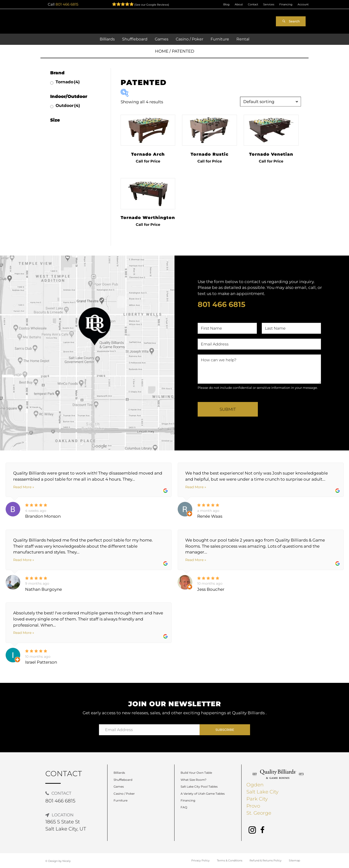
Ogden (255, 785)
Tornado (68, 82)
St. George (259, 813)
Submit (228, 409)
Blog (226, 4)
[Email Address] (149, 730)
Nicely (67, 861)
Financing (286, 4)
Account (303, 4)
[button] (291, 21)
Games (119, 787)
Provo (253, 806)
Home (162, 51)
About (239, 4)
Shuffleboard (123, 780)
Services (269, 4)
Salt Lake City (262, 792)
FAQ (184, 807)
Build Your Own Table (196, 773)
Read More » (24, 487)
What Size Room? (194, 780)
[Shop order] (271, 102)
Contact (253, 4)
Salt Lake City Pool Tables (199, 787)
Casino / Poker (124, 794)
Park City (257, 799)
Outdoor (68, 105)
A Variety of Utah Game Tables (203, 794)
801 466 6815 (67, 4)
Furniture (121, 800)
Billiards (119, 773)
